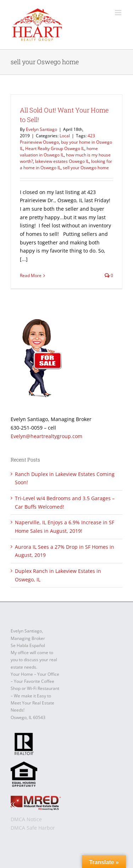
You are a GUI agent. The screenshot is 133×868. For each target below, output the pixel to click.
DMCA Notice (26, 819)
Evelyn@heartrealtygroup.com (46, 436)
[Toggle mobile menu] (119, 13)
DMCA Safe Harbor (33, 828)
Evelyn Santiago (41, 129)
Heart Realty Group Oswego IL (55, 148)
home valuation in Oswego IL (59, 152)
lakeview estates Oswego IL (62, 161)
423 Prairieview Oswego (57, 139)
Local (65, 136)
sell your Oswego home (86, 168)
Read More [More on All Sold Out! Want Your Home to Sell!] (31, 275)
